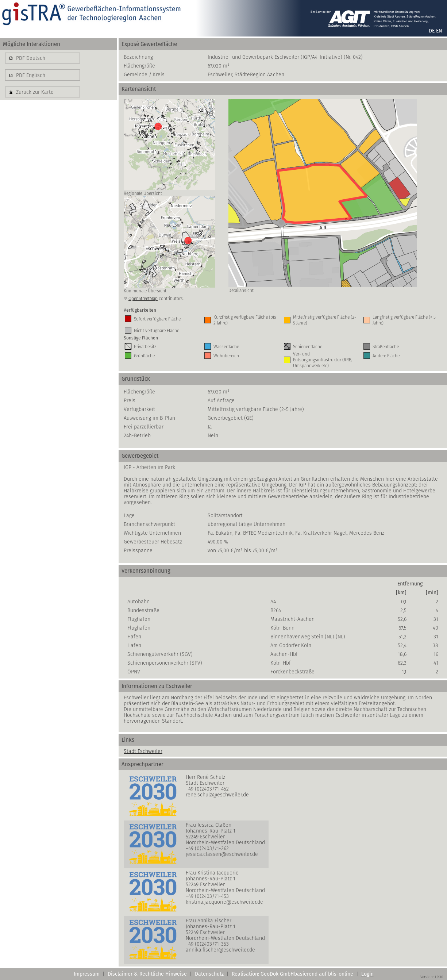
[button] (43, 58)
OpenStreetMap (143, 298)
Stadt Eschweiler (143, 751)
